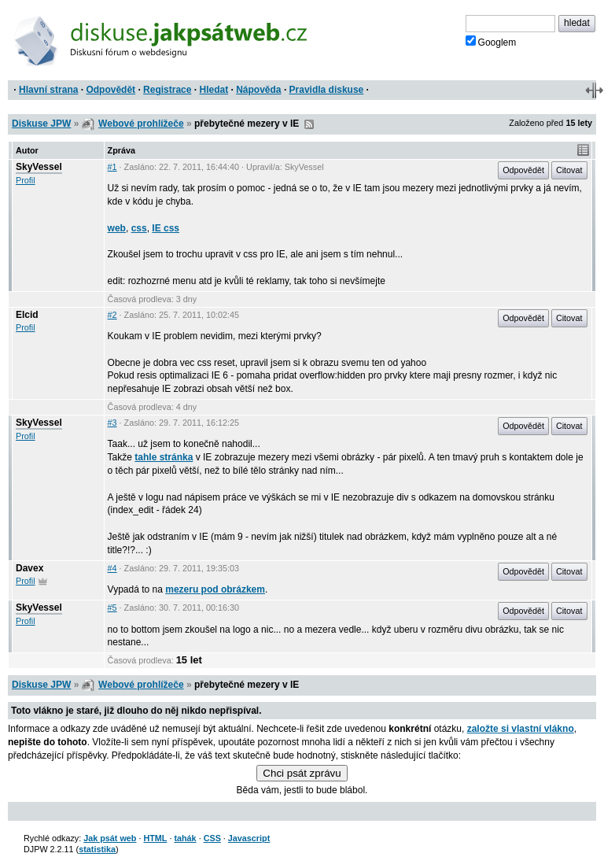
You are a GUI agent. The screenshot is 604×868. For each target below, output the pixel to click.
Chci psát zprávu (302, 773)
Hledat (214, 90)
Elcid (27, 315)
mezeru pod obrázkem (215, 589)
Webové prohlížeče (141, 124)
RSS (309, 124)
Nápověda (258, 90)
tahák (185, 838)
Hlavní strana (48, 90)
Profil (26, 180)
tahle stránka (164, 457)
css (139, 228)
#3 (112, 423)
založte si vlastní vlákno (521, 729)
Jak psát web (110, 838)
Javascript (249, 838)
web (117, 228)
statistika (97, 849)
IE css (166, 228)
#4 (112, 568)
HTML (155, 838)
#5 (112, 608)
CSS (212, 838)
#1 (112, 167)
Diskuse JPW (41, 124)
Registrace (167, 90)
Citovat (569, 170)
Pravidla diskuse (327, 90)
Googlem (491, 42)
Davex (29, 568)
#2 (112, 315)
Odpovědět (110, 90)
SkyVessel (39, 167)
